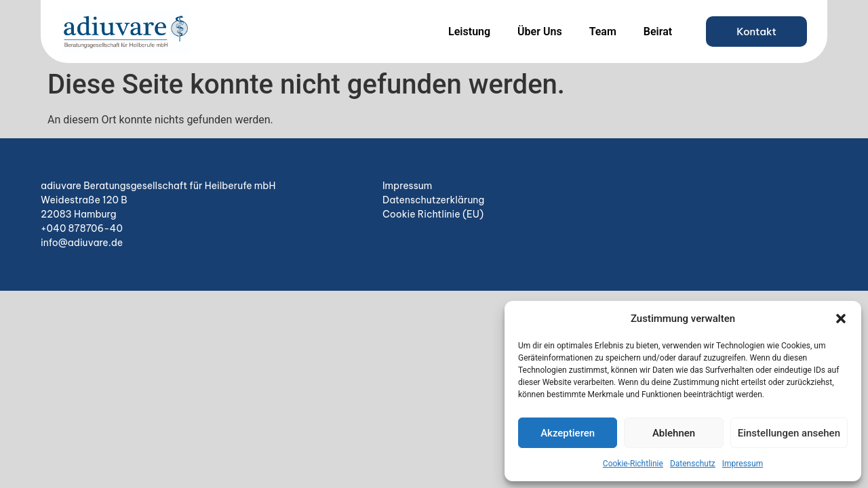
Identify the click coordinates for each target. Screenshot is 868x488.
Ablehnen (674, 433)
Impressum (743, 464)
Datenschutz (693, 464)
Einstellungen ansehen (789, 433)
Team (603, 32)
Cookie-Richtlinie (633, 464)
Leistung (469, 32)
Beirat (658, 32)
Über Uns (540, 32)
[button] (841, 319)
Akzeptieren (568, 433)
